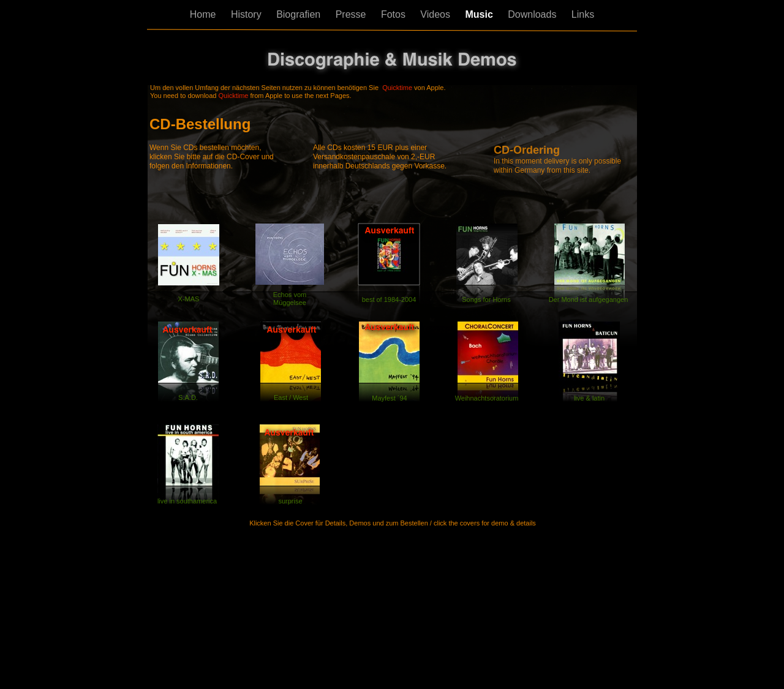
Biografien (300, 14)
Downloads (533, 14)
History (247, 14)
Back (168, 545)
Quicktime (397, 88)
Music (480, 14)
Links (583, 14)
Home (204, 14)
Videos (436, 14)
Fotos (394, 14)
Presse (352, 14)
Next (615, 546)
